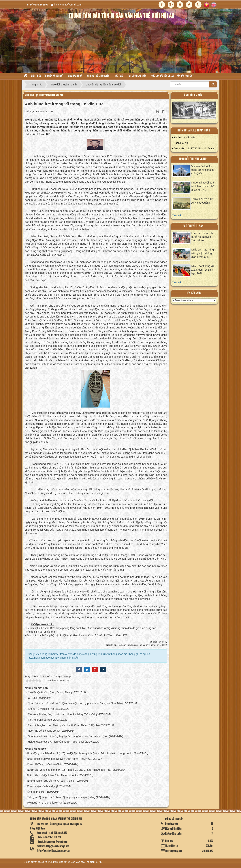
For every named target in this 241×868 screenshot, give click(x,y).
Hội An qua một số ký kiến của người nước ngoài (56, 742)
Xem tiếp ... (179, 215)
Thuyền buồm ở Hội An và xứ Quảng (203, 201)
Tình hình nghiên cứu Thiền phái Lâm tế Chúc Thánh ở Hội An (63, 725)
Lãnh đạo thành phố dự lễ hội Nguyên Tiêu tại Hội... (203, 237)
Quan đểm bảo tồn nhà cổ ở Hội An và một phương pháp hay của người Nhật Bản (75, 703)
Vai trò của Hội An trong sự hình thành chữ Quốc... (203, 170)
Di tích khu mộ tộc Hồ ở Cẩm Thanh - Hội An (52, 775)
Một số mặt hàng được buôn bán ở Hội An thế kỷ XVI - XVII (62, 714)
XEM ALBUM (194, 111)
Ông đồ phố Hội (36, 792)
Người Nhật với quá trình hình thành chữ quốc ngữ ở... (203, 186)
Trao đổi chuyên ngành (193, 159)
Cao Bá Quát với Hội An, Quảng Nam (49, 692)
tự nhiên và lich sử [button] (54, 77)
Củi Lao (32, 698)
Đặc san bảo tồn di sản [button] (163, 76)
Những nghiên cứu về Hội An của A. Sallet (51, 781)
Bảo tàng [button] (120, 77)
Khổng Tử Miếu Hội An (41, 709)
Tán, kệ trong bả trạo (40, 720)
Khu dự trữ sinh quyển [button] (99, 77)
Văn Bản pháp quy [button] (186, 77)
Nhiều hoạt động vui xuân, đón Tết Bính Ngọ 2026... (203, 270)
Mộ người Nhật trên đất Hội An (45, 803)
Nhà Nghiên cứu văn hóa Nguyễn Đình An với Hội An (57, 759)
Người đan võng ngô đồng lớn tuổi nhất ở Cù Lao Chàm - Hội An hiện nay (69, 770)
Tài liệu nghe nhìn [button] (139, 77)
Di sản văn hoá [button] (76, 77)
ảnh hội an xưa (193, 95)
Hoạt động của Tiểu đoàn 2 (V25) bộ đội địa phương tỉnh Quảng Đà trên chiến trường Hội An (80, 753)
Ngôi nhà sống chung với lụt (44, 731)
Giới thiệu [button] (36, 76)
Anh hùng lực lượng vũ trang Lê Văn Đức (44, 95)
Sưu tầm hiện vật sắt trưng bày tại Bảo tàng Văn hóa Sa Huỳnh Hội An (68, 736)
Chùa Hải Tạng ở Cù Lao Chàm (45, 764)
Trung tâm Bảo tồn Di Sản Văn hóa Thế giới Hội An (75, 862)
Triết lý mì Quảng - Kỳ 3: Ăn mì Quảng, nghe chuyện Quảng (61, 797)
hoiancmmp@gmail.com (68, 5)
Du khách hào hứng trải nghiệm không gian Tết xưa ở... (203, 253)
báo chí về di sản (193, 226)
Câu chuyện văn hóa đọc (41, 786)
